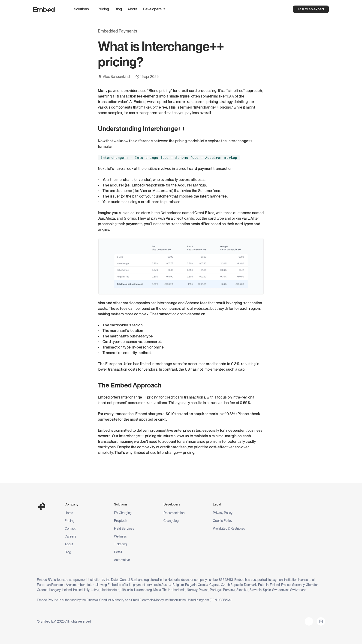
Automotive (122, 560)
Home (69, 513)
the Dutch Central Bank (122, 580)
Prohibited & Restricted (229, 529)
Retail (118, 552)
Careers (70, 536)
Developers (152, 9)
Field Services (124, 529)
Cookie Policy (223, 521)
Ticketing (120, 544)
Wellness (120, 536)
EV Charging (123, 513)
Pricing (103, 9)
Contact (70, 529)
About (132, 9)
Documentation (174, 513)
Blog (118, 9)
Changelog (171, 521)
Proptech (121, 521)
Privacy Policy (223, 513)
